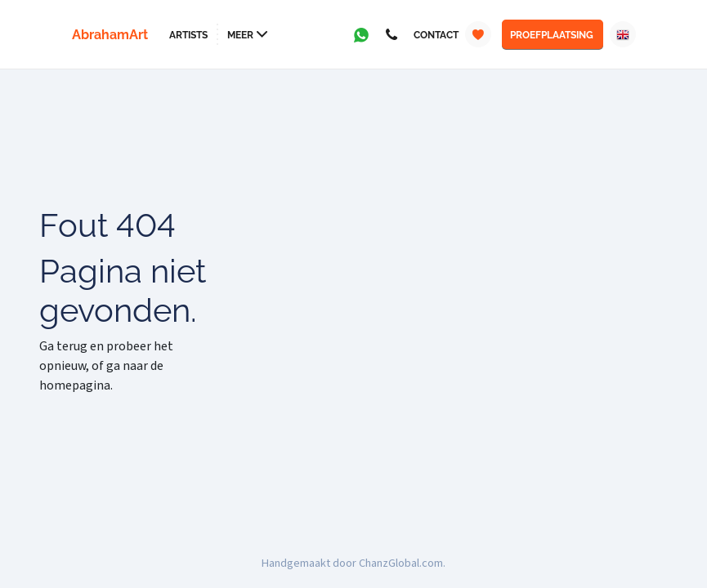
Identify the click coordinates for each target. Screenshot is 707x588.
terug (72, 346)
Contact (436, 35)
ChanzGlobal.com (401, 563)
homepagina (75, 385)
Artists (188, 35)
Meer (240, 35)
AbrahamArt (110, 35)
